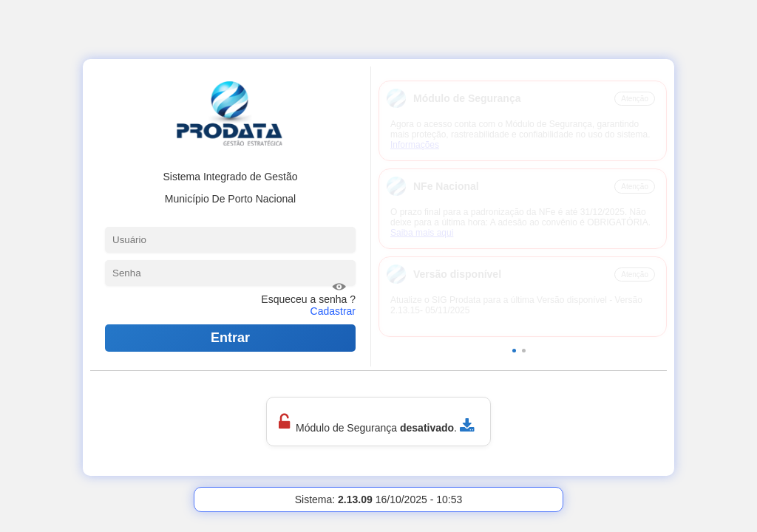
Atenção (635, 99)
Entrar (230, 338)
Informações (415, 145)
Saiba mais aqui (422, 233)
